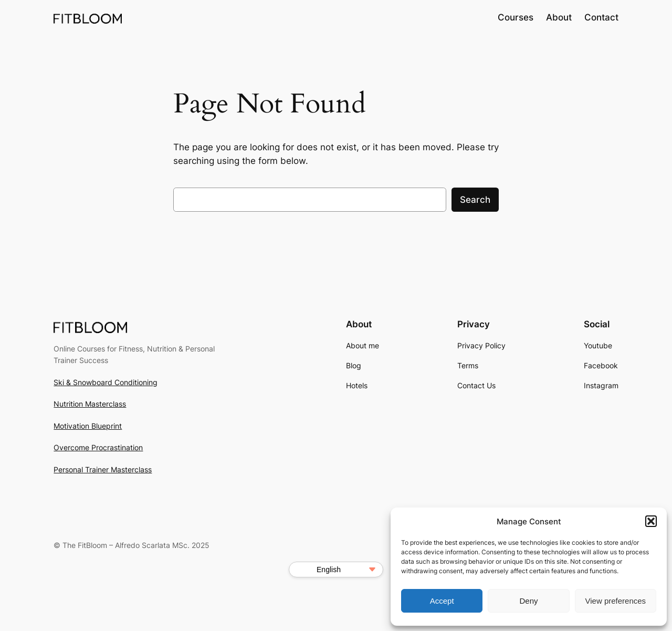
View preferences (616, 601)
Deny (528, 601)
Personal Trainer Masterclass (103, 469)
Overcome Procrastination (98, 447)
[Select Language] (336, 570)
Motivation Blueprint (88, 426)
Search (475, 200)
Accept (442, 601)
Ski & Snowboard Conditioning (106, 382)
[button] (651, 521)
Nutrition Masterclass (90, 404)
